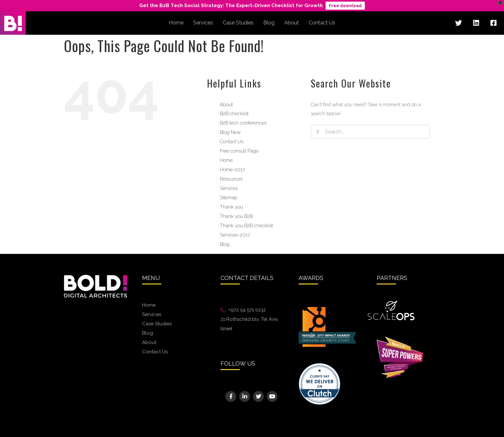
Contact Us (232, 142)
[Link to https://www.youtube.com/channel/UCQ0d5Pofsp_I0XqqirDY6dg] (272, 396)
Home (226, 160)
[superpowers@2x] (400, 339)
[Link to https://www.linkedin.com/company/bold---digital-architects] (476, 23)
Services (229, 188)
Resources (231, 179)
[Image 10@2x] (319, 365)
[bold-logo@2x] (96, 277)
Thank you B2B (236, 216)
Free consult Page (239, 151)
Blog (225, 244)
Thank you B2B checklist (246, 226)
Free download (345, 6)
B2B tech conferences (243, 123)
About (226, 105)
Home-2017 (232, 170)
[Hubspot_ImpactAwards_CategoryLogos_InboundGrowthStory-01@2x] (328, 309)
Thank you (231, 207)
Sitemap (229, 198)
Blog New (230, 132)
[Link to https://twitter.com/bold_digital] (458, 23)
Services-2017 (235, 235)
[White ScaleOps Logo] (391, 303)
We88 (227, 343)
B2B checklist (234, 114)
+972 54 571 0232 (247, 310)
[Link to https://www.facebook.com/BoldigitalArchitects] (493, 23)
